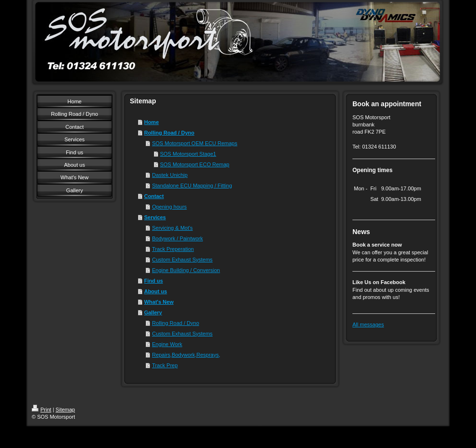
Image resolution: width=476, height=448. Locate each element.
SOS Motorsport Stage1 (188, 154)
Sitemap (65, 410)
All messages (368, 324)
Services (155, 217)
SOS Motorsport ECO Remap (195, 164)
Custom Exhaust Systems (182, 260)
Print (42, 410)
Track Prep (165, 365)
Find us (154, 281)
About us (156, 291)
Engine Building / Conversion (186, 270)
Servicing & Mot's (172, 228)
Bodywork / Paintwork (177, 238)
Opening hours (169, 207)
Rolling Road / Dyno (169, 133)
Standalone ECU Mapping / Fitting (192, 186)
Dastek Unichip (170, 175)
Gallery (153, 312)
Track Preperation (173, 249)
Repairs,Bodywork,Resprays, (186, 355)
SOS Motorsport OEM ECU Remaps (194, 143)
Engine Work (167, 344)
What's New (159, 302)
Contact (154, 196)
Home (152, 122)
